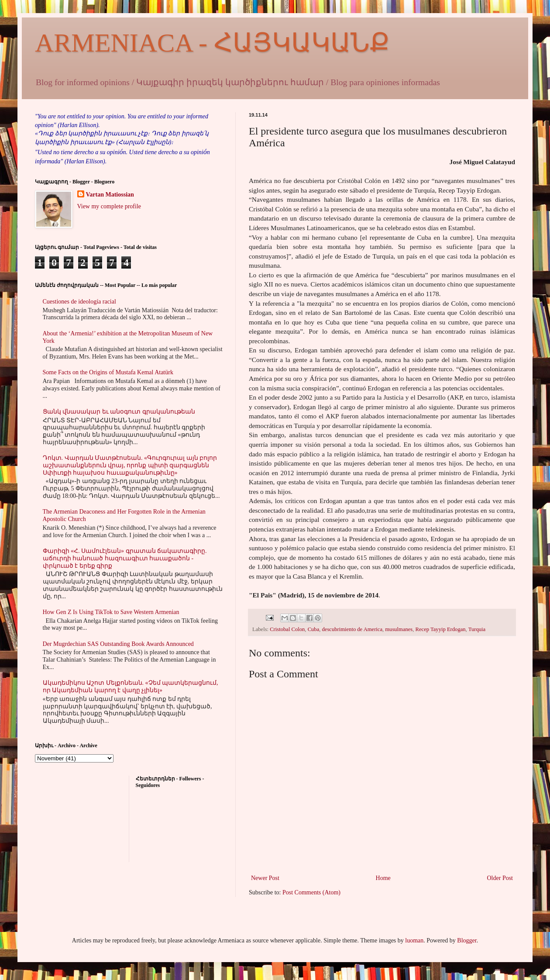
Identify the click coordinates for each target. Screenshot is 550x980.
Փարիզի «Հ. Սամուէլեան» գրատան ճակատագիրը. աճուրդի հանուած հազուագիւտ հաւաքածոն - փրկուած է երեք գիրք (125, 558)
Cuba (314, 629)
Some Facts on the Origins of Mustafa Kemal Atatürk (108, 372)
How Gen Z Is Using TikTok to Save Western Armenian (111, 612)
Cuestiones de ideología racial (79, 302)
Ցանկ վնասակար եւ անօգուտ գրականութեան (119, 412)
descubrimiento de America (352, 629)
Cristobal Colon (287, 629)
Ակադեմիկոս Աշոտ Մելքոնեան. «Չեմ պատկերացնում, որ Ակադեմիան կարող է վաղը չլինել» (131, 687)
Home (383, 878)
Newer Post (265, 878)
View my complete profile (109, 206)
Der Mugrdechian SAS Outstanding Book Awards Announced (118, 644)
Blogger (467, 940)
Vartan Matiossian (110, 195)
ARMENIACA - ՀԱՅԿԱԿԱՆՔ (212, 43)
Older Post (500, 878)
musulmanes (399, 629)
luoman (414, 940)
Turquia (477, 629)
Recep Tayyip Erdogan (441, 629)
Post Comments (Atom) (311, 892)
